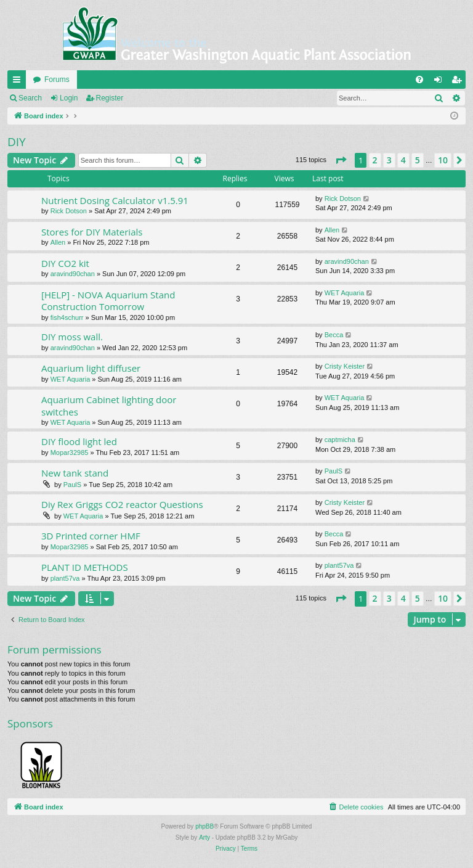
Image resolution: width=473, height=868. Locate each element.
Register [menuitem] (459, 82)
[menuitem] (419, 80)
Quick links (19, 82)
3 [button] (389, 160)
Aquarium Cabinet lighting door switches (109, 405)
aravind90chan (73, 274)
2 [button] (375, 160)
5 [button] (418, 160)
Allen (58, 242)
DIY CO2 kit (65, 263)
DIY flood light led (79, 441)
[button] (341, 160)
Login (69, 98)
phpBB (204, 826)
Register (110, 98)
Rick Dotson (69, 211)
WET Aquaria (345, 293)
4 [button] (403, 160)
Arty (204, 837)
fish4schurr (67, 317)
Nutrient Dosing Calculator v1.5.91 (115, 200)
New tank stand (75, 473)
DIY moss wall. (72, 337)
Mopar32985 (70, 452)
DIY (17, 142)
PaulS (72, 485)
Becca (334, 335)
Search (30, 98)
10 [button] (443, 160)
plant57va (65, 578)
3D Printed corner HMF (91, 536)
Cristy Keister (345, 366)
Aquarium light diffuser (91, 368)
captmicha (340, 440)
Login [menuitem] (441, 82)
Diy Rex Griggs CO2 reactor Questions (122, 504)
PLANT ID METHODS (85, 567)
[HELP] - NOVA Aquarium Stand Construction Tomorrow (108, 301)
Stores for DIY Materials (92, 232)
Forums (57, 80)
